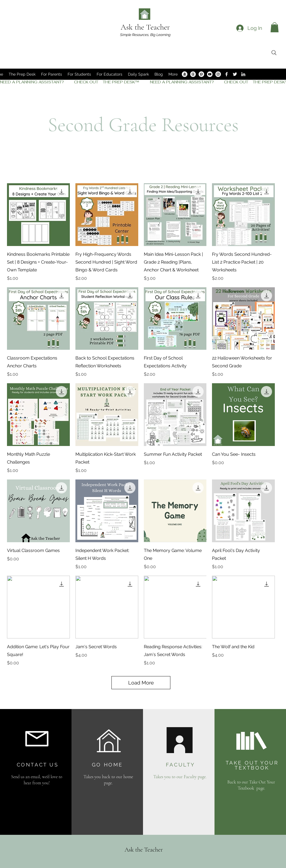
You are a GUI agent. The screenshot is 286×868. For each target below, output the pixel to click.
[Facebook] (227, 74)
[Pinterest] (201, 74)
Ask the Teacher (145, 27)
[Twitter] (235, 74)
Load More (141, 683)
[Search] (274, 53)
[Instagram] (218, 74)
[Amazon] (185, 74)
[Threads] (193, 74)
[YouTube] (210, 74)
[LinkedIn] (243, 74)
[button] (275, 27)
